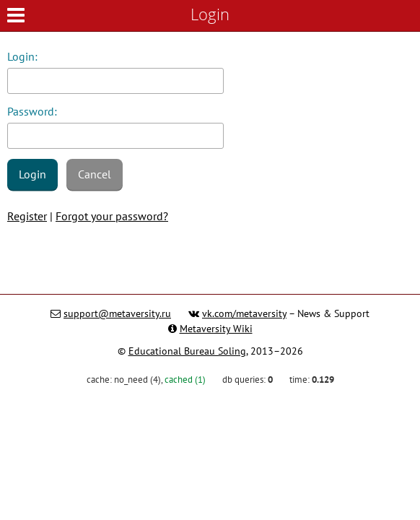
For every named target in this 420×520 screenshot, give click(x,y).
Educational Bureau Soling (187, 351)
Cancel (95, 174)
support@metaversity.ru (117, 313)
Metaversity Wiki (216, 329)
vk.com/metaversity (244, 313)
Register (27, 216)
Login (32, 174)
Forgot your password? (112, 216)
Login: (22, 56)
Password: (32, 111)
